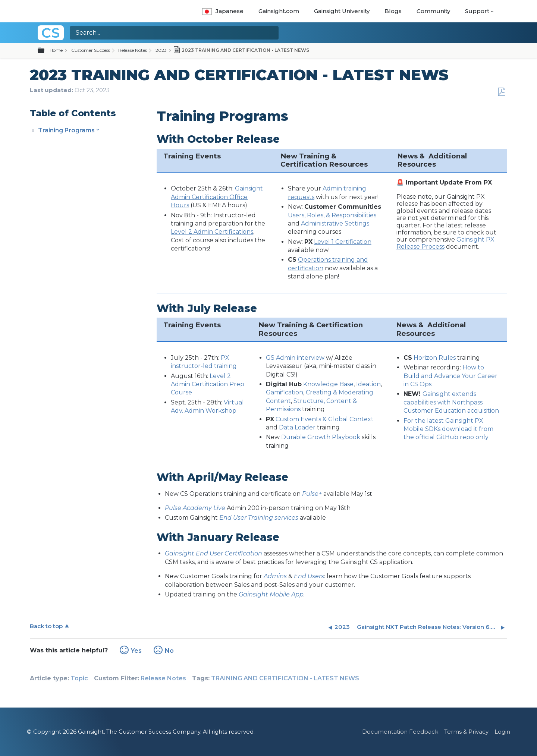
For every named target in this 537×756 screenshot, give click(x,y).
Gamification (285, 392)
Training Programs (66, 130)
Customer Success (91, 50)
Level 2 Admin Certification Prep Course (208, 384)
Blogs (393, 11)
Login (502, 732)
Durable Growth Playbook (321, 437)
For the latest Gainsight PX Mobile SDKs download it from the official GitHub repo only (448, 429)
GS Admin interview (295, 358)
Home (56, 50)
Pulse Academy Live (195, 508)
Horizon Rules (435, 358)
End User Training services (259, 518)
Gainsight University (342, 11)
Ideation (368, 384)
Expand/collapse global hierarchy (45, 51)
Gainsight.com (279, 11)
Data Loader (297, 427)
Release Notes (133, 50)
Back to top (46, 626)
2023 (161, 50)
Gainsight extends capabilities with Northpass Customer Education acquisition (451, 402)
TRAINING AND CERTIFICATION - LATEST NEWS (285, 678)
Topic (79, 678)
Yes (136, 651)
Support (477, 11)
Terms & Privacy (466, 732)
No (169, 651)
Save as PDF (501, 92)
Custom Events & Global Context (325, 419)
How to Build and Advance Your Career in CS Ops (450, 376)
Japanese (223, 11)
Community (433, 11)
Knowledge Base (328, 384)
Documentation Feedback (400, 732)
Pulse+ (312, 494)
